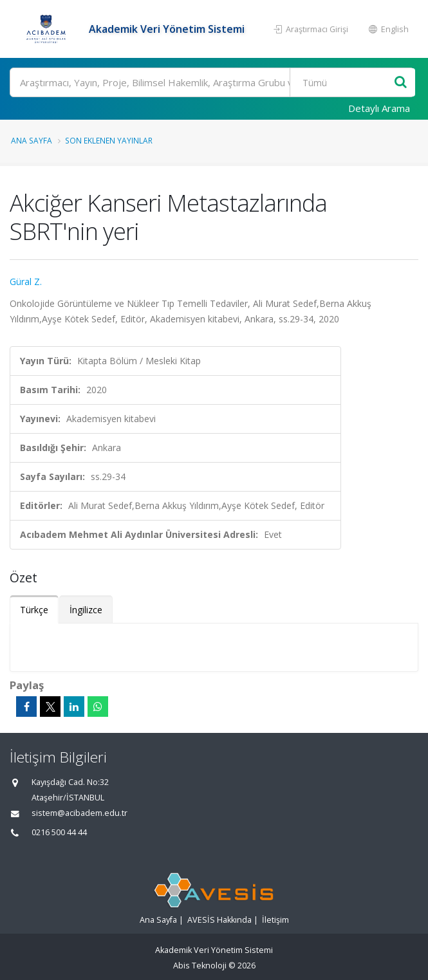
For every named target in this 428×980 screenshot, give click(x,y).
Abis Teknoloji (200, 966)
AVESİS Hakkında (219, 920)
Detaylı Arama (379, 108)
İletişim (275, 920)
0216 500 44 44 (59, 832)
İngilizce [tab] (86, 610)
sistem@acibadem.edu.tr (79, 813)
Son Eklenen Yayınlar (109, 140)
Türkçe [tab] (34, 610)
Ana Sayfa (32, 140)
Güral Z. (26, 282)
